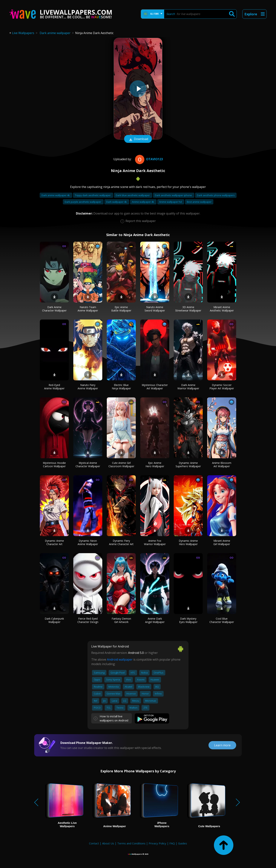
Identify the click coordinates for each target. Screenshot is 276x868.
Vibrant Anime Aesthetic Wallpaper (222, 309)
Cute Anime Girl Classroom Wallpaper (121, 465)
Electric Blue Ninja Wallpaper (121, 387)
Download (138, 139)
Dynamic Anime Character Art (54, 542)
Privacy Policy (157, 843)
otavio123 (148, 159)
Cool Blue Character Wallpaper (222, 620)
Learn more (222, 745)
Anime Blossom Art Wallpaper (222, 465)
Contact (94, 843)
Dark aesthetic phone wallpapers (216, 195)
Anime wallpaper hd (171, 202)
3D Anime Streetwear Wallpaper (188, 309)
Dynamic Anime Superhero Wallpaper (188, 465)
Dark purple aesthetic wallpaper (83, 202)
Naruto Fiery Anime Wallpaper (88, 387)
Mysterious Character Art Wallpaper (155, 387)
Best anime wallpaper (199, 202)
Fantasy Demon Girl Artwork (121, 620)
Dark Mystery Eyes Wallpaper (188, 620)
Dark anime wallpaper (55, 33)
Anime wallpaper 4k (143, 202)
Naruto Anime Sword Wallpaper (155, 309)
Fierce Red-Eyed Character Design (88, 620)
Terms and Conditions (131, 843)
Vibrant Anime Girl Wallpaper (222, 542)
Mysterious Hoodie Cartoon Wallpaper (54, 465)
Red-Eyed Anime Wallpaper (54, 387)
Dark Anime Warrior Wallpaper (188, 387)
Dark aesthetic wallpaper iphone (174, 195)
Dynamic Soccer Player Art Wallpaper (222, 387)
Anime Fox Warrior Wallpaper (155, 542)
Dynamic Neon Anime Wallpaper (88, 542)
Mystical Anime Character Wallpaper (88, 465)
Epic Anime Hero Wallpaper (155, 465)
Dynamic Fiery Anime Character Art (121, 542)
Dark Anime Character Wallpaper (54, 309)
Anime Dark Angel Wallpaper (155, 620)
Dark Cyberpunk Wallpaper (54, 620)
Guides (183, 843)
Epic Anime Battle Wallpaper (121, 309)
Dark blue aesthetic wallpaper (133, 195)
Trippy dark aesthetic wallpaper (93, 195)
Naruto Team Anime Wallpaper (88, 309)
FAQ (172, 843)
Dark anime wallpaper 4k (56, 195)
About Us (108, 843)
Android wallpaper (120, 659)
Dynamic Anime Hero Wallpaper (188, 542)
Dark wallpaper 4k (117, 202)
